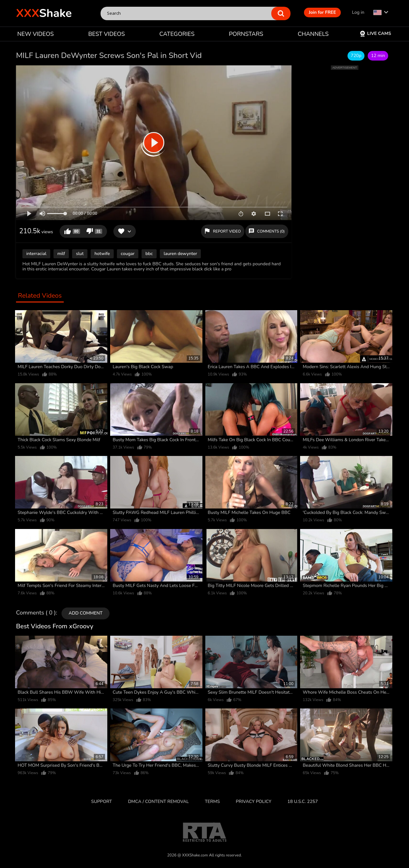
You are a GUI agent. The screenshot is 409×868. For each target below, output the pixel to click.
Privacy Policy (254, 802)
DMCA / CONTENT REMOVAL (159, 802)
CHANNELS (313, 34)
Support (102, 802)
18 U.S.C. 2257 (303, 802)
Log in (358, 12)
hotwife (102, 254)
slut (80, 254)
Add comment (86, 613)
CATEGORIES (177, 34)
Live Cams (375, 33)
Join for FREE (322, 12)
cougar (128, 254)
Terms (213, 802)
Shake (44, 13)
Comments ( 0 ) (36, 613)
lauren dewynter (180, 254)
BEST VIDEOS (106, 34)
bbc (149, 254)
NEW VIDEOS (36, 34)
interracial (36, 254)
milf (61, 254)
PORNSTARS (246, 34)
